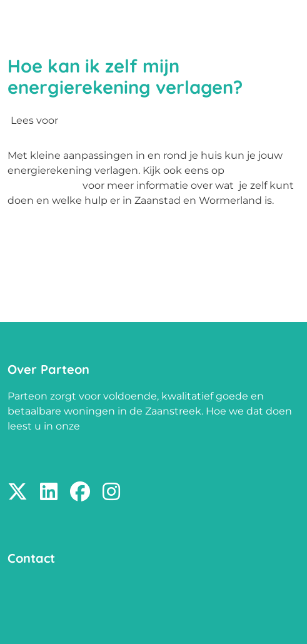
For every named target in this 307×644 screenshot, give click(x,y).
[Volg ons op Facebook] (80, 492)
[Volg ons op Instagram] (111, 492)
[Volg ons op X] (18, 492)
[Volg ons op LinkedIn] (49, 492)
